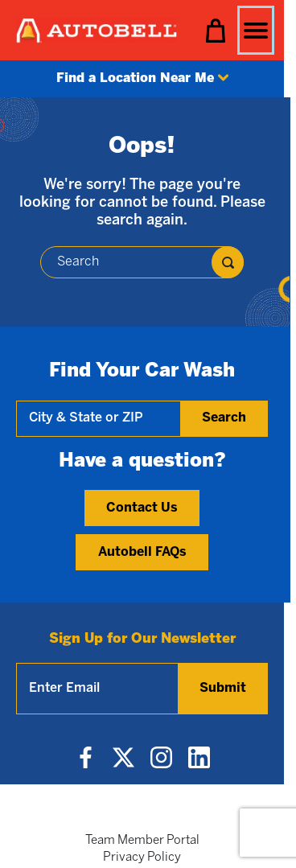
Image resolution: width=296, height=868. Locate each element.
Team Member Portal (142, 841)
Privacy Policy (142, 858)
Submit (223, 688)
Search (224, 418)
